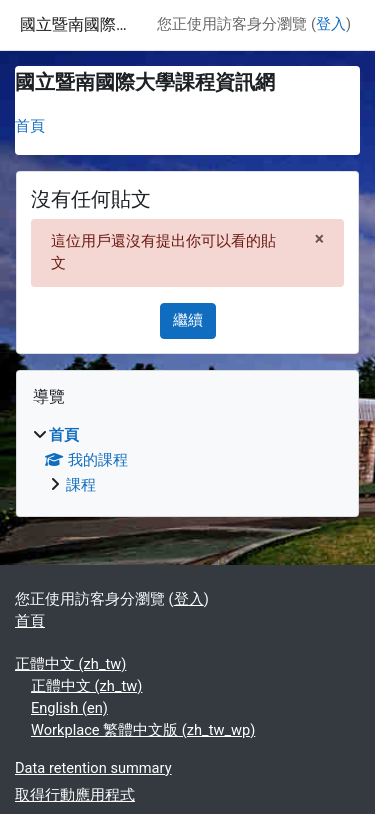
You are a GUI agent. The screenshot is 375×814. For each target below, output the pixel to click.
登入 (331, 24)
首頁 (30, 126)
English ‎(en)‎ (69, 708)
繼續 (188, 320)
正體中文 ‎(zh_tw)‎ (70, 664)
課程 (81, 485)
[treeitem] (187, 461)
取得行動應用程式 (75, 795)
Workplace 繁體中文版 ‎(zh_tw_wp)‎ (143, 730)
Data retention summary (93, 768)
